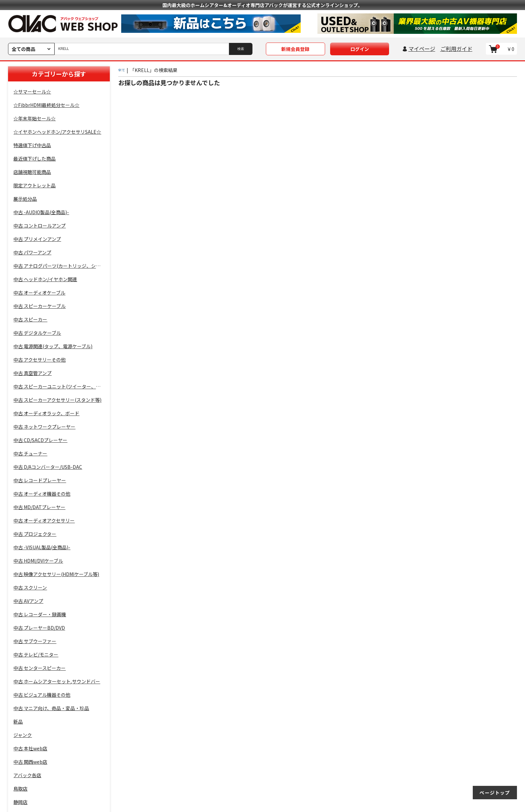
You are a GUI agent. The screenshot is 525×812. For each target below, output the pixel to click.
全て (122, 70)
